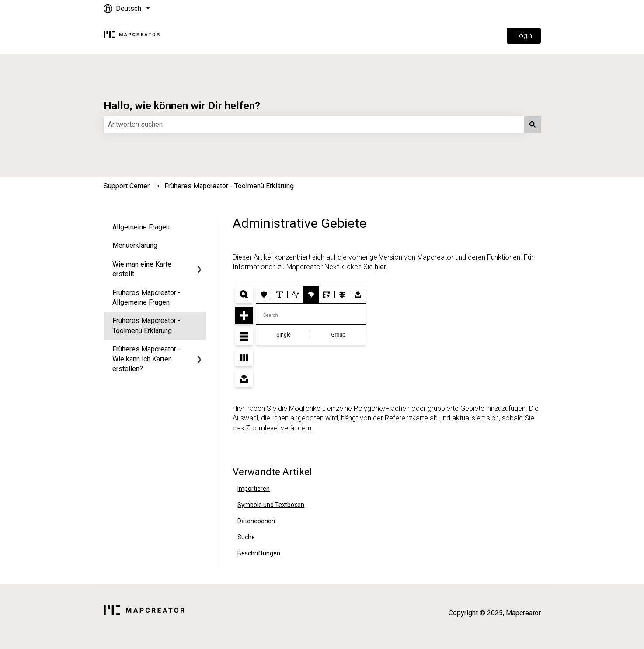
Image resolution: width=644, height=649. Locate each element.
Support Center (127, 186)
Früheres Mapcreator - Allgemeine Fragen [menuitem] (146, 297)
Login (524, 36)
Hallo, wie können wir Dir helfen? (182, 106)
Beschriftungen (259, 553)
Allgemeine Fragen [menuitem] (141, 227)
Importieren (254, 489)
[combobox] (314, 125)
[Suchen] (533, 125)
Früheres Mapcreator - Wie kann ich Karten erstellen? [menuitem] (146, 359)
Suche (246, 537)
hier (380, 267)
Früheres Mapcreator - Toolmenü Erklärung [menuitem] (146, 325)
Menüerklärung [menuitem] (135, 245)
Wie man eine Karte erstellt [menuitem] (142, 269)
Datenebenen (256, 521)
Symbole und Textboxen (271, 505)
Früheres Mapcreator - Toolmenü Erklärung (229, 186)
